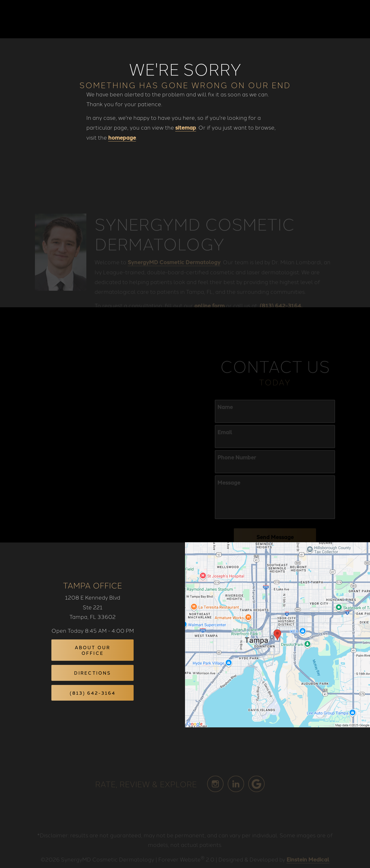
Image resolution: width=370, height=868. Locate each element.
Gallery (207, 19)
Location (281, 19)
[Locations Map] (277, 634)
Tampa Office (92, 585)
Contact (313, 19)
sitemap (186, 127)
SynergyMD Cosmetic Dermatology (174, 267)
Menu (345, 19)
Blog (182, 19)
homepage (122, 137)
